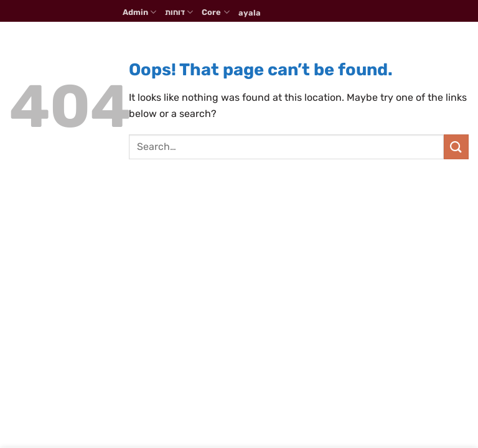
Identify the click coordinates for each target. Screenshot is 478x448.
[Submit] (456, 147)
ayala (250, 13)
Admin (139, 12)
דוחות (179, 12)
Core (215, 12)
